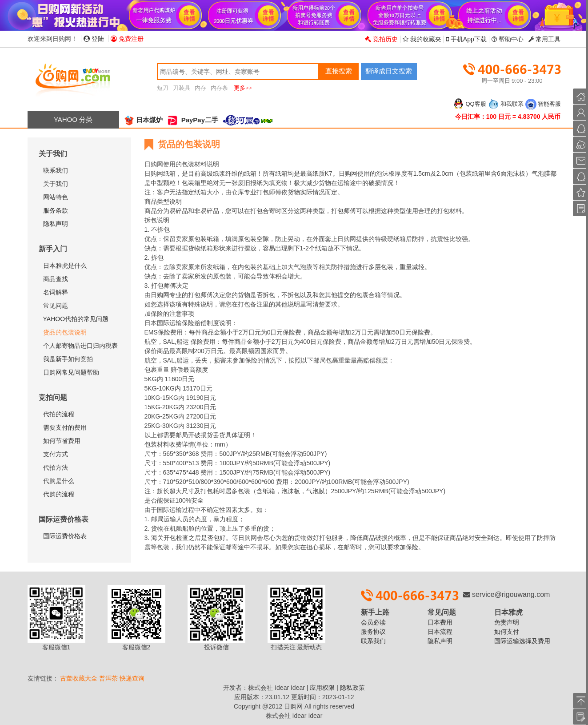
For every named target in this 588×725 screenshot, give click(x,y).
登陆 (94, 39)
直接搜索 (339, 71)
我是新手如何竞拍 (68, 359)
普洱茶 (108, 678)
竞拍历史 (381, 39)
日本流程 (440, 632)
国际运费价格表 (65, 536)
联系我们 (56, 170)
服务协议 (373, 632)
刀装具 (182, 88)
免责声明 (507, 622)
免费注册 (127, 39)
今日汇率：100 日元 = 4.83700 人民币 (508, 117)
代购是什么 (59, 481)
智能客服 (543, 104)
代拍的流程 (59, 414)
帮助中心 (508, 39)
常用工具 (545, 39)
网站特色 (56, 197)
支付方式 (56, 454)
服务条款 (56, 210)
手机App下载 (466, 39)
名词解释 (56, 292)
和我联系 (506, 104)
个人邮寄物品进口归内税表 (80, 346)
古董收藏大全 (79, 678)
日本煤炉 (143, 120)
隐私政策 (352, 688)
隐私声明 (56, 224)
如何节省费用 (62, 441)
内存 (200, 88)
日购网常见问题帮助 (71, 372)
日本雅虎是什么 (65, 266)
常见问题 (56, 306)
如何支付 (507, 632)
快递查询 (132, 678)
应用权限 (322, 688)
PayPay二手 (193, 120)
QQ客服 (469, 104)
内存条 (219, 88)
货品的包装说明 (65, 332)
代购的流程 (59, 494)
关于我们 (56, 184)
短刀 (163, 88)
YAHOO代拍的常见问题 (76, 319)
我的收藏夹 (422, 39)
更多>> (243, 88)
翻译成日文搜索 (389, 71)
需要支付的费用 (65, 427)
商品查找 (56, 279)
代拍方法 (56, 467)
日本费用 (440, 622)
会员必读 (373, 622)
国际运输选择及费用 (522, 641)
